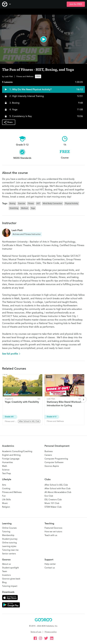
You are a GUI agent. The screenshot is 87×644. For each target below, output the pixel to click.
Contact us (50, 568)
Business (49, 451)
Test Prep (6, 473)
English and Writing (11, 455)
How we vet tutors (53, 532)
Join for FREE (76, 4)
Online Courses (9, 528)
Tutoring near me (10, 550)
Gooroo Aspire (52, 466)
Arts (4, 485)
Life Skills (6, 500)
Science (6, 470)
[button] (43, 39)
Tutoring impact (10, 586)
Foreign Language (11, 459)
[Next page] (83, 400)
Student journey (10, 539)
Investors (6, 575)
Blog (4, 582)
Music (5, 503)
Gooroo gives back (11, 579)
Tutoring (6, 532)
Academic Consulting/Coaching (17, 451)
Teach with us (51, 535)
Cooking (6, 488)
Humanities (7, 462)
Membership (8, 535)
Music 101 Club (52, 503)
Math (5, 466)
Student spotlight (10, 568)
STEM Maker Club (53, 507)
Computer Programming (56, 459)
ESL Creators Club (53, 500)
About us (6, 564)
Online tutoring (9, 543)
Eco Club (49, 496)
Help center (50, 564)
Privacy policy (51, 632)
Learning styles (9, 546)
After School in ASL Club (56, 485)
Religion (6, 507)
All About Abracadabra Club (58, 492)
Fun (4, 496)
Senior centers (9, 554)
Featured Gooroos (53, 528)
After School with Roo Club (58, 488)
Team (5, 571)
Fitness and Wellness (12, 492)
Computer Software (54, 462)
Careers (48, 455)
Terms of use (36, 632)
